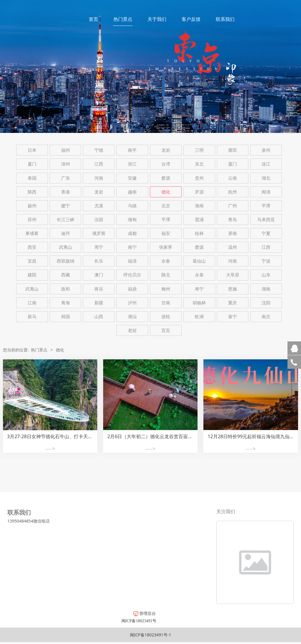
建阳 (32, 275)
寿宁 (199, 289)
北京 (166, 206)
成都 (132, 233)
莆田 (233, 150)
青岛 (233, 220)
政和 (66, 289)
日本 (32, 150)
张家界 (166, 247)
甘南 (166, 303)
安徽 (132, 178)
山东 (266, 275)
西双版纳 (66, 261)
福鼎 (132, 289)
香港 (66, 192)
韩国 (66, 317)
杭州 (233, 192)
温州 (233, 247)
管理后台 (79, 613)
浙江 (132, 164)
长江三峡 (66, 220)
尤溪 (99, 206)
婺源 (166, 178)
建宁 (66, 206)
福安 (166, 233)
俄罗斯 (99, 233)
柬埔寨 (32, 233)
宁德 (99, 150)
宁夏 (266, 233)
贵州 (199, 178)
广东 (66, 178)
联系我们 (225, 19)
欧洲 (199, 317)
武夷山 (65, 247)
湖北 (266, 178)
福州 (66, 150)
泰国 (32, 178)
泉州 (266, 150)
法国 (99, 220)
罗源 (199, 192)
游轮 (166, 317)
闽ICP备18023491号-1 (151, 635)
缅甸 (132, 220)
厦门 (32, 164)
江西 (99, 164)
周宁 (99, 247)
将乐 (99, 289)
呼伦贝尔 (132, 275)
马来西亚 (266, 220)
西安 (32, 247)
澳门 (99, 275)
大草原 (233, 275)
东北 (199, 164)
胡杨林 (199, 303)
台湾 (166, 164)
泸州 (132, 303)
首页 (93, 19)
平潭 (266, 206)
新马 (32, 317)
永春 (166, 261)
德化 (166, 192)
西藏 (66, 275)
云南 (233, 178)
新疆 (99, 303)
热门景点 (123, 19)
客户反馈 (191, 19)
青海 (66, 303)
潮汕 (132, 317)
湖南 (266, 289)
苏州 (32, 220)
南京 (266, 317)
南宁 (132, 247)
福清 (132, 261)
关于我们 (157, 19)
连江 (266, 164)
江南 (32, 303)
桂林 (199, 233)
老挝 (132, 330)
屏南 (233, 233)
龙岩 (166, 150)
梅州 (166, 289)
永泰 (199, 275)
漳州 (66, 164)
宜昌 (32, 261)
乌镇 (132, 206)
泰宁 (233, 317)
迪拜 (66, 233)
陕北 (166, 275)
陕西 (32, 192)
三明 (199, 150)
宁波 (266, 261)
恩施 (233, 289)
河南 (99, 178)
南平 (132, 150)
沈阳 (266, 303)
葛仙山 (199, 261)
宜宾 (166, 330)
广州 (233, 206)
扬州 (32, 206)
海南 (199, 206)
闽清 (266, 192)
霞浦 (199, 220)
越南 (132, 192)
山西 (99, 317)
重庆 (233, 303)
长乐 (99, 261)
